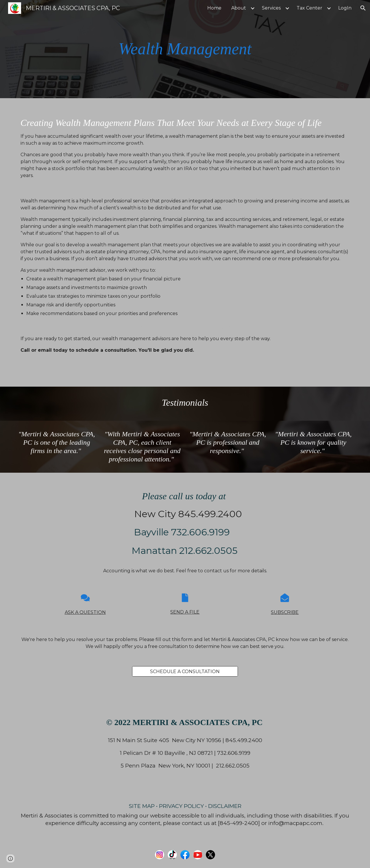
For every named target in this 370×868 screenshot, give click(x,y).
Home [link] (214, 8)
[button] (363, 8)
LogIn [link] (345, 8)
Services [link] (271, 8)
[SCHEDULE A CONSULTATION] (185, 672)
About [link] (239, 8)
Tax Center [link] (309, 8)
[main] (185, 49)
